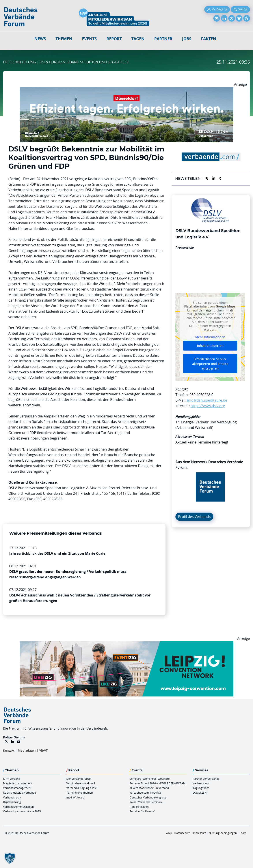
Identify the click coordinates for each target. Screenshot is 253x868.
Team (243, 833)
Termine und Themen (80, 793)
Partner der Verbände (206, 779)
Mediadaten (27, 750)
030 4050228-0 (201, 395)
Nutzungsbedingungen (223, 833)
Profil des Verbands (194, 517)
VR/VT (43, 750)
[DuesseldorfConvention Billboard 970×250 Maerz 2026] (126, 90)
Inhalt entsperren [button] (210, 346)
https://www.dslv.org (208, 406)
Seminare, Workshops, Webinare (150, 779)
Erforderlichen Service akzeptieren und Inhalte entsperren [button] (210, 364)
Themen (64, 39)
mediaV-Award (75, 797)
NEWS (40, 39)
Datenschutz (182, 833)
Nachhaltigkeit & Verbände (20, 793)
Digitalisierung (12, 802)
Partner (163, 39)
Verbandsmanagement (17, 788)
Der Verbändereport (79, 779)
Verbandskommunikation (18, 807)
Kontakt (9, 750)
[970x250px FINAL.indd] (126, 644)
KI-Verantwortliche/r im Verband (149, 788)
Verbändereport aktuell (81, 783)
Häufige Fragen (139, 807)
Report (114, 39)
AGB (169, 833)
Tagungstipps (201, 788)
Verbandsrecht (12, 797)
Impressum (199, 833)
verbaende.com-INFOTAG (145, 793)
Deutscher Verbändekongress (148, 797)
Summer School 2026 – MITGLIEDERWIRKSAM (158, 783)
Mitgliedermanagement (18, 783)
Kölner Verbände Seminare (146, 802)
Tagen (138, 39)
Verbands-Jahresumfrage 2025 (22, 811)
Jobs (187, 39)
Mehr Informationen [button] (210, 337)
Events (89, 39)
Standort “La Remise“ (142, 811)
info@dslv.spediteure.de (207, 400)
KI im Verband (12, 779)
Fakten (209, 39)
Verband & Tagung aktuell (82, 788)
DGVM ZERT (200, 793)
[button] (10, 858)
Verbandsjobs (201, 783)
